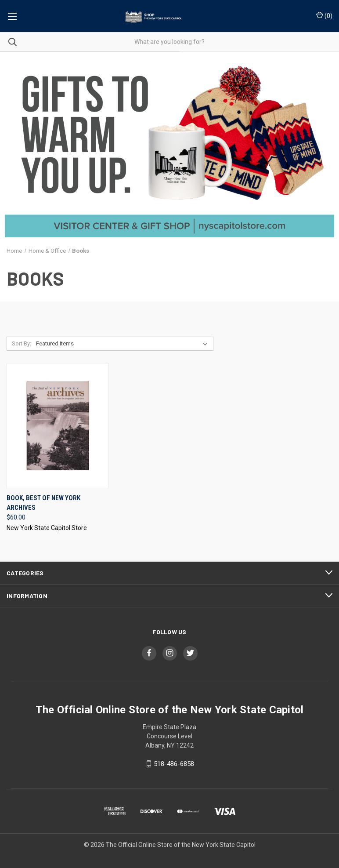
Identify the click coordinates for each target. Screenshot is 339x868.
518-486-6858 (174, 764)
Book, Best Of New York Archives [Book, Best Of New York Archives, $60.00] (43, 503)
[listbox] (123, 344)
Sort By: (22, 343)
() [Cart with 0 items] (324, 15)
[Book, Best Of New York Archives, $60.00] (58, 426)
